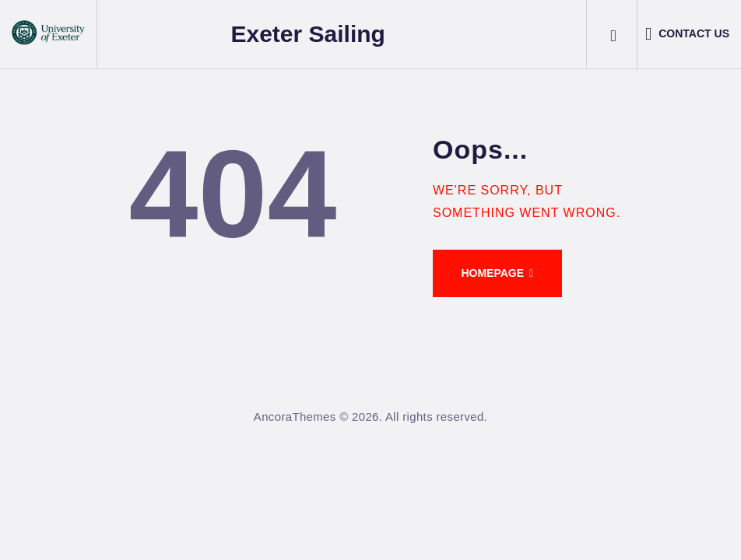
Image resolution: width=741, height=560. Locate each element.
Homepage (492, 273)
